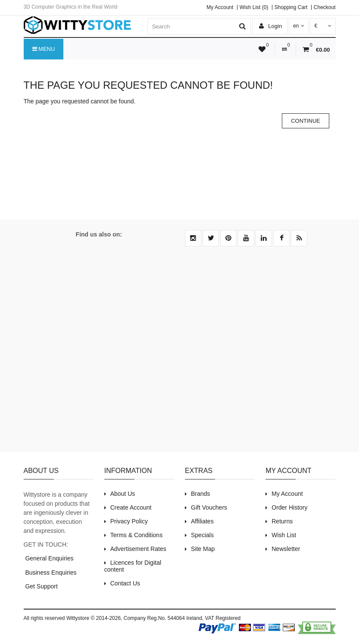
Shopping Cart (291, 7)
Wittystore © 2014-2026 (94, 618)
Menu (44, 49)
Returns (282, 521)
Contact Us (125, 583)
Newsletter (286, 549)
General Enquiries (49, 558)
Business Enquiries (50, 572)
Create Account (131, 507)
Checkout (325, 7)
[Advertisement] (180, 354)
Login (270, 26)
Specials (202, 535)
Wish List (284, 535)
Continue (306, 121)
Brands (200, 494)
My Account (220, 7)
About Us (123, 494)
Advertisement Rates (138, 549)
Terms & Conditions (136, 535)
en (299, 26)
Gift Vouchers (209, 507)
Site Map (203, 549)
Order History (289, 507)
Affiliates (202, 521)
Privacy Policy (129, 521)
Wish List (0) (254, 7)
